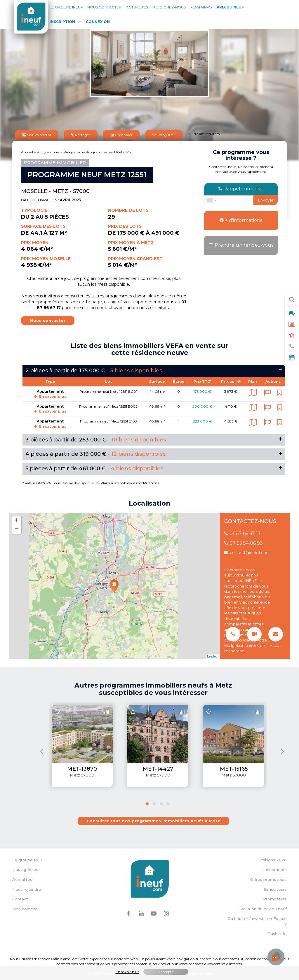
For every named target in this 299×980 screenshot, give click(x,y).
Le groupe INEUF (29, 859)
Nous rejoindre (27, 888)
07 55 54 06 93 (244, 542)
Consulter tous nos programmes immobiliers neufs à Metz (153, 820)
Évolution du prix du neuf (263, 908)
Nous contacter (104, 7)
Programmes (48, 151)
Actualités (137, 7)
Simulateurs (275, 888)
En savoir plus (50, 396)
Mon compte (25, 908)
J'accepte (166, 972)
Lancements (274, 869)
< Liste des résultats (204, 133)
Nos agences (25, 869)
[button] (147, 803)
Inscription (62, 22)
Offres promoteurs (268, 879)
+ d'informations (241, 219)
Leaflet (212, 655)
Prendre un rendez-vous (241, 244)
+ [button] (17, 520)
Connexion (98, 22)
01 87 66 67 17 (242, 533)
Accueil (27, 151)
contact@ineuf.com (247, 552)
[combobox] (211, 199)
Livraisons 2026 (272, 859)
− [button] (17, 529)
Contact (20, 898)
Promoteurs (275, 898)
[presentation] (42, 750)
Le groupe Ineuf (66, 7)
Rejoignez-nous (169, 7)
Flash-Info (201, 7)
